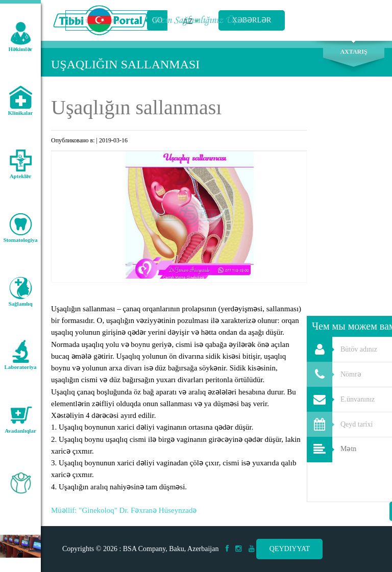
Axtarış (353, 52)
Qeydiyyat (290, 549)
